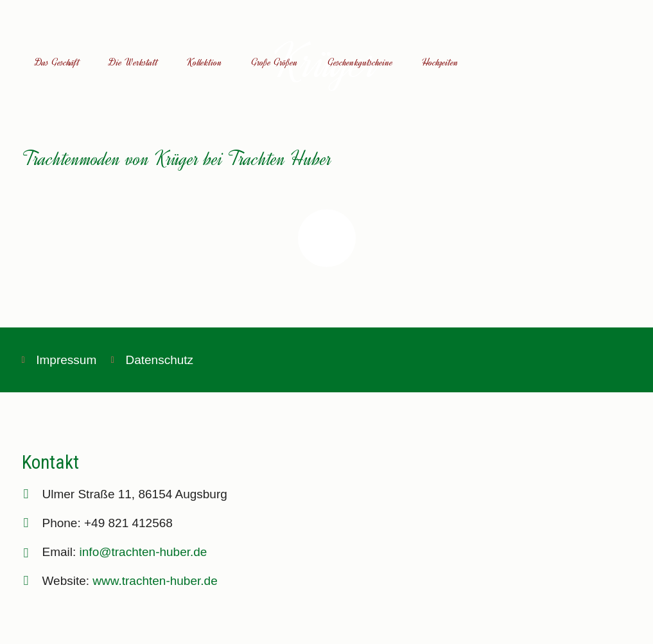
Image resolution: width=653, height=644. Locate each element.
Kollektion (205, 62)
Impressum (66, 360)
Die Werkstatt (133, 62)
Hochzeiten (440, 62)
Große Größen (274, 62)
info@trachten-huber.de (144, 552)
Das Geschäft (57, 62)
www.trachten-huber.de (155, 581)
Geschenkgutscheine (360, 62)
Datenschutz (159, 360)
